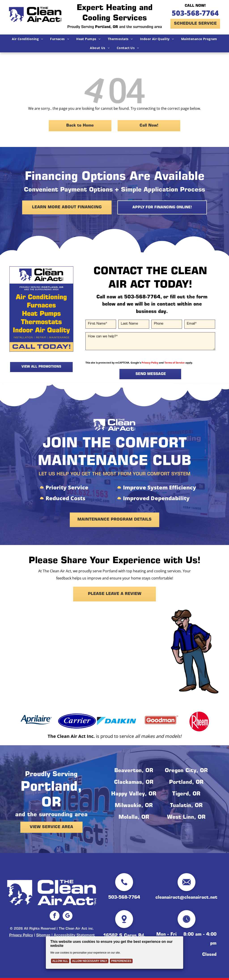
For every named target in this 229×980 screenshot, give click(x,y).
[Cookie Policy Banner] (114, 953)
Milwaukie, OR (134, 806)
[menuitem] (27, 39)
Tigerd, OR (186, 794)
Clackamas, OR (134, 783)
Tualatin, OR (186, 806)
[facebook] (55, 916)
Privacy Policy (150, 363)
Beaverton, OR (134, 771)
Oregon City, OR (186, 771)
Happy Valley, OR (134, 794)
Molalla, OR (134, 818)
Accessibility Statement (74, 935)
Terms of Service (175, 363)
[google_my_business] (68, 916)
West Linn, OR (186, 818)
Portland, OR (186, 783)
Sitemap (43, 935)
